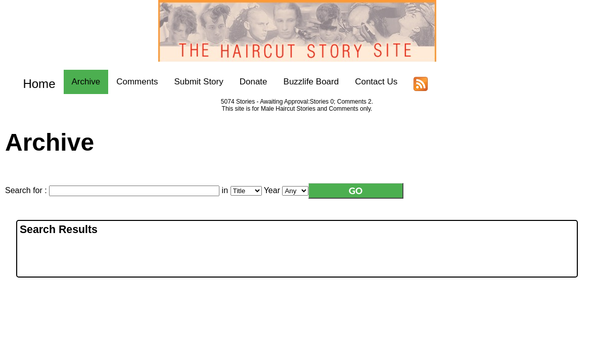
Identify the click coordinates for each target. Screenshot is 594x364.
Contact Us (367, 82)
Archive (77, 82)
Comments (127, 82)
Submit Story (189, 82)
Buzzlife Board (302, 82)
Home (34, 82)
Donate (244, 82)
